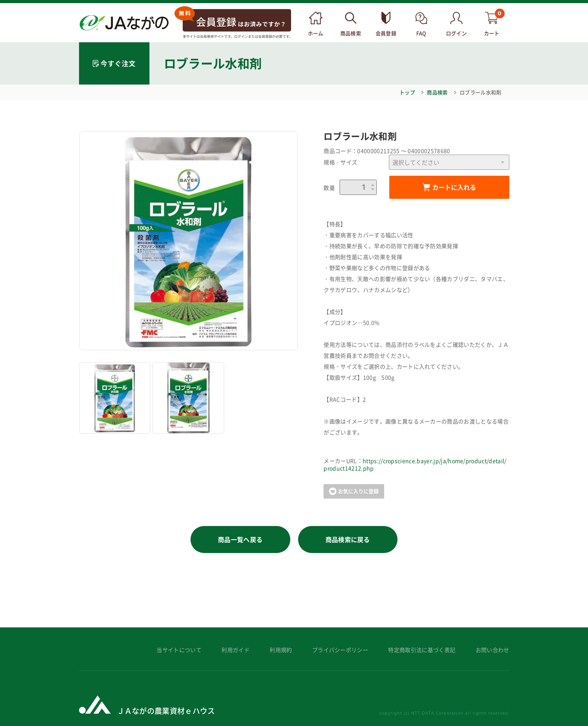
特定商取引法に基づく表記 (422, 650)
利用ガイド (236, 650)
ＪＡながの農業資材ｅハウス (166, 711)
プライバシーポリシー (340, 650)
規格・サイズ (340, 162)
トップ (407, 92)
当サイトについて (179, 650)
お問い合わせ (493, 650)
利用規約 (281, 650)
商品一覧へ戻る (240, 539)
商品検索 (437, 92)
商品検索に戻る (348, 539)
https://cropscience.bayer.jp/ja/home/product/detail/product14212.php (415, 465)
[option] (189, 241)
